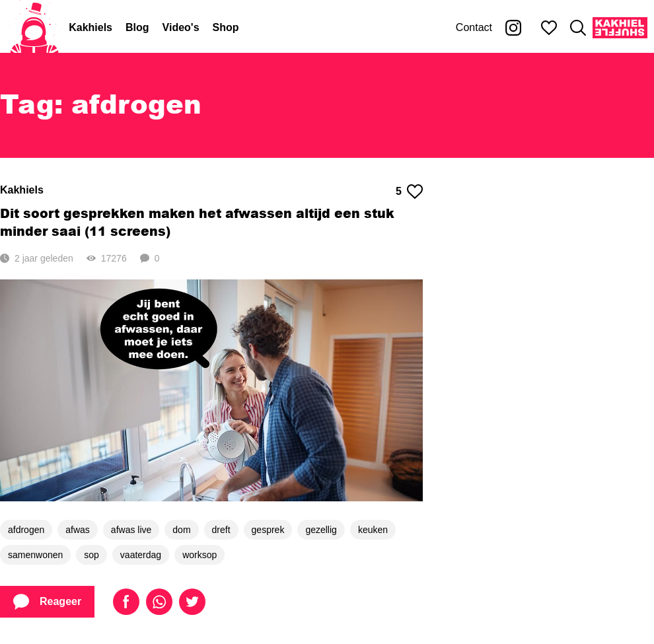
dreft (221, 530)
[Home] (34, 28)
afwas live (131, 530)
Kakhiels (91, 27)
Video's (181, 27)
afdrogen (26, 530)
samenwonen (35, 555)
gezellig (321, 530)
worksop (200, 555)
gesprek (268, 530)
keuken (373, 530)
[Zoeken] (578, 28)
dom (181, 530)
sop (91, 555)
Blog (137, 27)
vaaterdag (141, 555)
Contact (474, 27)
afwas (78, 530)
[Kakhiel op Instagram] (513, 28)
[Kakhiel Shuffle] (620, 28)
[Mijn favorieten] (549, 28)
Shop (226, 27)
